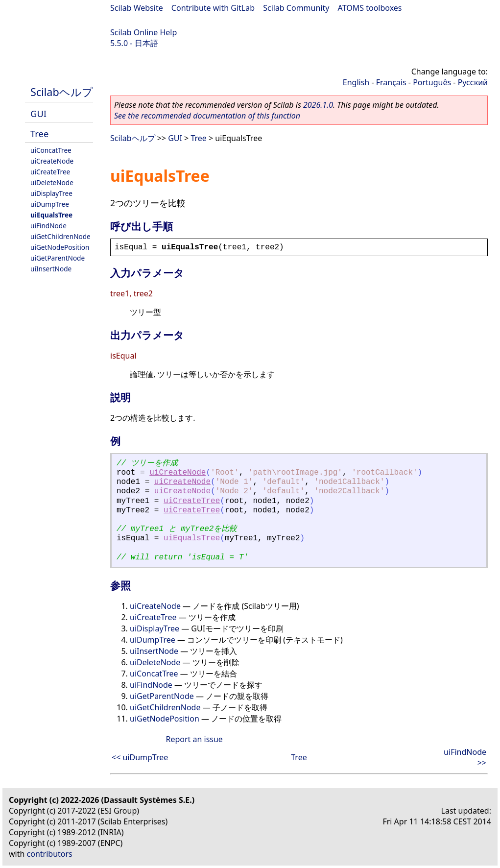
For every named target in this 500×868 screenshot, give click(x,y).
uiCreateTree (50, 172)
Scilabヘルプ (62, 92)
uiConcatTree (51, 150)
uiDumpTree (50, 204)
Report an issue (194, 739)
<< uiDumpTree (140, 757)
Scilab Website (137, 8)
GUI (38, 113)
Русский (473, 82)
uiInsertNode (51, 269)
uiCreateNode (52, 161)
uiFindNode (48, 226)
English (356, 82)
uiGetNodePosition (60, 247)
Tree (39, 133)
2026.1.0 (318, 105)
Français (391, 82)
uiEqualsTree (51, 215)
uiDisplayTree (51, 193)
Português (432, 82)
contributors (50, 854)
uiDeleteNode (52, 182)
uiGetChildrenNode (60, 236)
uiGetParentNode (58, 258)
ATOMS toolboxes (370, 8)
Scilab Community (296, 8)
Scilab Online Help (143, 32)
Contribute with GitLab (213, 8)
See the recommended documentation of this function (207, 116)
